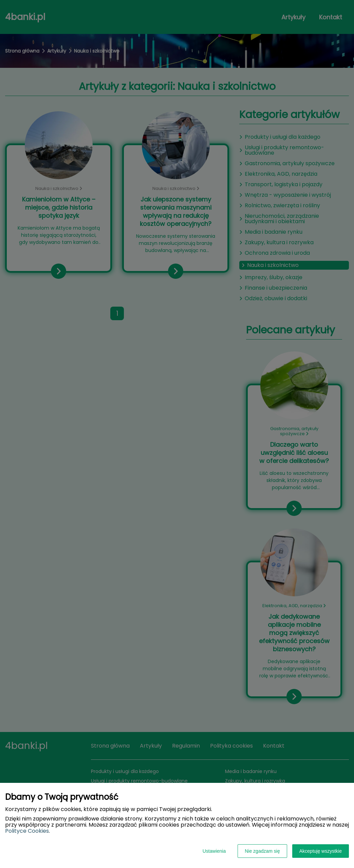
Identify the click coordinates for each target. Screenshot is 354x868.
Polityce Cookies (27, 831)
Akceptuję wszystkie (321, 851)
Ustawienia (214, 851)
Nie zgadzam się (262, 851)
